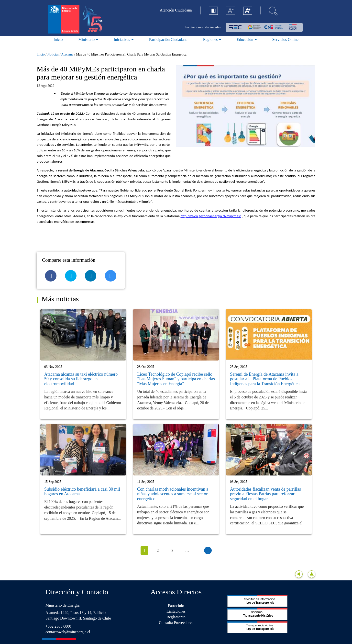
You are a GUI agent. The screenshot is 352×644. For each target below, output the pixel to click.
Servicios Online (285, 40)
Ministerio (88, 40)
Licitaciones (176, 611)
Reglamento (176, 617)
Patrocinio (176, 606)
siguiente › (208, 550)
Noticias (53, 54)
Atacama (67, 54)
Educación (247, 40)
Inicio (58, 40)
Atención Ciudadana (176, 10)
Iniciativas (124, 40)
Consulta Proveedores (176, 623)
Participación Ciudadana (168, 40)
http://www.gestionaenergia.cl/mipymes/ (211, 216)
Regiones (212, 40)
